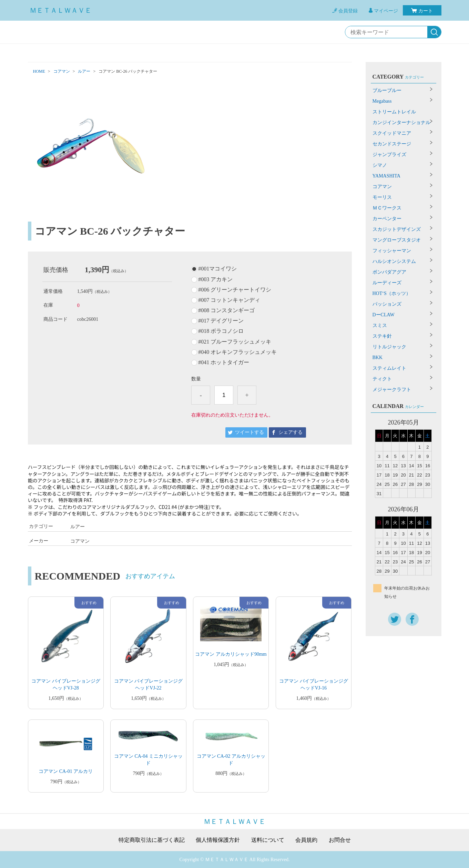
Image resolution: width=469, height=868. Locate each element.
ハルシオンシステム (394, 261)
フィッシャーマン (392, 251)
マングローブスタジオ (397, 240)
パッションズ (387, 304)
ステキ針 (382, 336)
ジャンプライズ (389, 155)
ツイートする (249, 432)
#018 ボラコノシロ (221, 331)
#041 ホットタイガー (224, 362)
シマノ (380, 165)
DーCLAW (384, 315)
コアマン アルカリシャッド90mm (231, 654)
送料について (268, 840)
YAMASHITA (386, 176)
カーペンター (387, 219)
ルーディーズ (387, 283)
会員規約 (306, 840)
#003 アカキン (215, 279)
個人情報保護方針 (218, 840)
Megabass (382, 101)
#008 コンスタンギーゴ (226, 310)
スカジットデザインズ (397, 229)
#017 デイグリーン (221, 321)
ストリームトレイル (394, 112)
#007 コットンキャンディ (229, 300)
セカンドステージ (392, 144)
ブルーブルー (387, 90)
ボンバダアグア (389, 272)
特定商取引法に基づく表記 (152, 840)
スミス (380, 325)
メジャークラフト (392, 390)
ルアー (84, 71)
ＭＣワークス (387, 208)
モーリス (382, 197)
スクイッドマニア (392, 133)
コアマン (62, 71)
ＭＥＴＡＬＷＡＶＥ (61, 10)
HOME (39, 71)
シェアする (290, 432)
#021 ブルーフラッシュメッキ (235, 342)
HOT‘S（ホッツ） (392, 293)
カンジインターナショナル (401, 122)
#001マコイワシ (217, 269)
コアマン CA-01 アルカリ (66, 771)
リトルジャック (389, 347)
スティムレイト (389, 368)
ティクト (382, 379)
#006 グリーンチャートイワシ (235, 290)
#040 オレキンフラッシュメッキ (237, 352)
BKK (378, 358)
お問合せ (340, 840)
